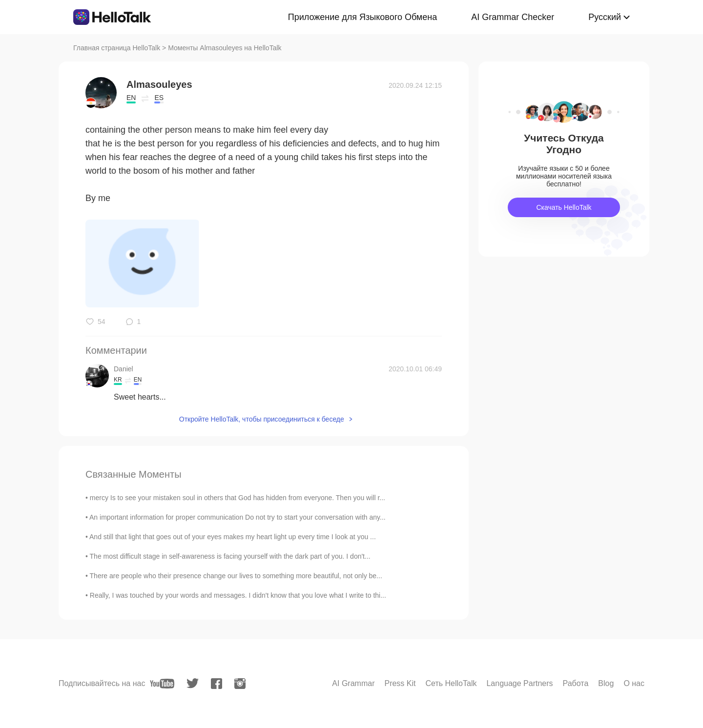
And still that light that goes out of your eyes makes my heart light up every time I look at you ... (233, 537)
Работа (576, 683)
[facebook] (217, 684)
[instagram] (240, 684)
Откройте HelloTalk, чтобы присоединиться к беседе (262, 419)
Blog (606, 683)
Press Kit (400, 683)
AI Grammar (353, 683)
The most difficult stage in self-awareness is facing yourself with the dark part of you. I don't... (230, 556)
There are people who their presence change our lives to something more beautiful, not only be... (236, 576)
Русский (605, 17)
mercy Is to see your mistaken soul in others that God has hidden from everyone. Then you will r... (238, 498)
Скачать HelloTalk (564, 207)
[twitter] (193, 683)
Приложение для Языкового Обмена (362, 17)
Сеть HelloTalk (451, 683)
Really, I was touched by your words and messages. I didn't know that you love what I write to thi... (238, 595)
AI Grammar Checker (513, 17)
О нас (634, 683)
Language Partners (519, 683)
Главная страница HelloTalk (117, 48)
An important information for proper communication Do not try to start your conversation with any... (238, 517)
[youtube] (162, 684)
